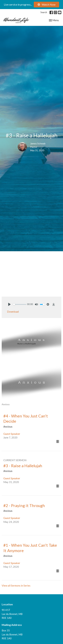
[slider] (20, 304)
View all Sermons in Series (16, 586)
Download (13, 312)
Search (44, 12)
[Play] (9, 304)
